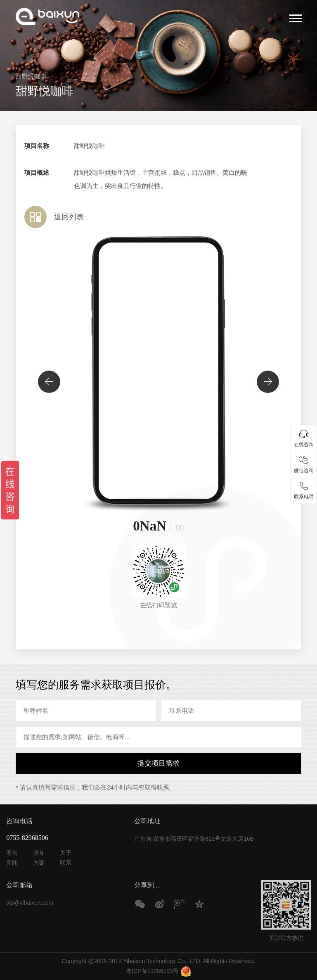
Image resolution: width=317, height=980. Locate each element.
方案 (39, 863)
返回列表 (69, 217)
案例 (12, 853)
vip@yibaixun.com (30, 903)
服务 (39, 853)
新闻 (12, 863)
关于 (66, 853)
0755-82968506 (27, 838)
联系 (66, 863)
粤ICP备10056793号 (152, 971)
